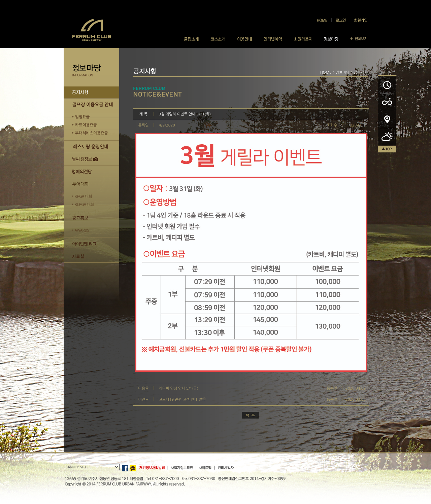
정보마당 (343, 73)
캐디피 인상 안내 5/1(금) (179, 388)
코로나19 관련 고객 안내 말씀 (182, 400)
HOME (326, 73)
